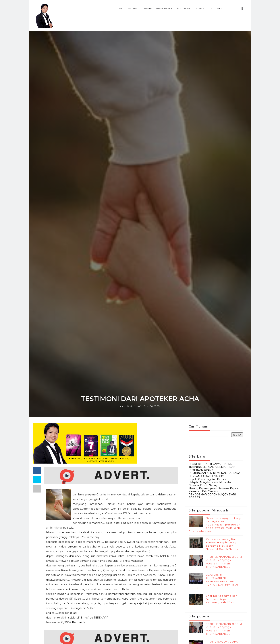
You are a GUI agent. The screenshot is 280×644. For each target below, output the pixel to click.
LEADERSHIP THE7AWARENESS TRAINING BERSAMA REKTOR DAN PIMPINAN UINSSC (212, 467)
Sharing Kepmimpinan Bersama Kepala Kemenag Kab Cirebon (214, 490)
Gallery (215, 8)
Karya (148, 8)
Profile (134, 8)
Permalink (79, 622)
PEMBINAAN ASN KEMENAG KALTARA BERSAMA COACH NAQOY (214, 475)
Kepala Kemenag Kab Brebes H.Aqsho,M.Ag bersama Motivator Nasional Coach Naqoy (210, 482)
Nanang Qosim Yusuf (129, 406)
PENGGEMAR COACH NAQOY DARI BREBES (212, 496)
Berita (200, 8)
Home (120, 8)
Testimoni (184, 8)
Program (163, 8)
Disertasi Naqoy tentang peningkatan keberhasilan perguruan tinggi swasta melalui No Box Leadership (215, 525)
